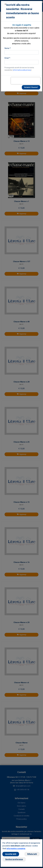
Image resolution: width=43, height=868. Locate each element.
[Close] (5, 4)
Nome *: (8, 48)
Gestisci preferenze (14, 859)
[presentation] (26, 81)
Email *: (7, 58)
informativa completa (16, 849)
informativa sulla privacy (22, 70)
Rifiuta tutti (32, 854)
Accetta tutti (11, 854)
